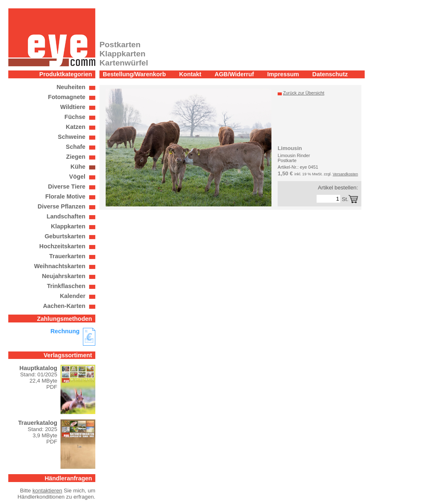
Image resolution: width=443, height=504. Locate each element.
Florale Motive (65, 196)
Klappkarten (68, 226)
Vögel (77, 177)
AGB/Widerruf (234, 74)
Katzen (76, 127)
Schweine (72, 137)
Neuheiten (71, 87)
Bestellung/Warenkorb (134, 74)
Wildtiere (73, 107)
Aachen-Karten (64, 306)
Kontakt (190, 74)
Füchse (75, 117)
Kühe (78, 167)
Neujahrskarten (64, 276)
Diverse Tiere (67, 187)
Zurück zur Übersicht (304, 93)
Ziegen (76, 157)
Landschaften (66, 216)
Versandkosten (345, 174)
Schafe (76, 147)
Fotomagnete (67, 97)
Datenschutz (330, 74)
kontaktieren (47, 491)
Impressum (283, 74)
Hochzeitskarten (62, 246)
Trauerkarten (67, 256)
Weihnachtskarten (60, 266)
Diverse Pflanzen (62, 206)
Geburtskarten (65, 236)
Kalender (73, 296)
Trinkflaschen (66, 286)
